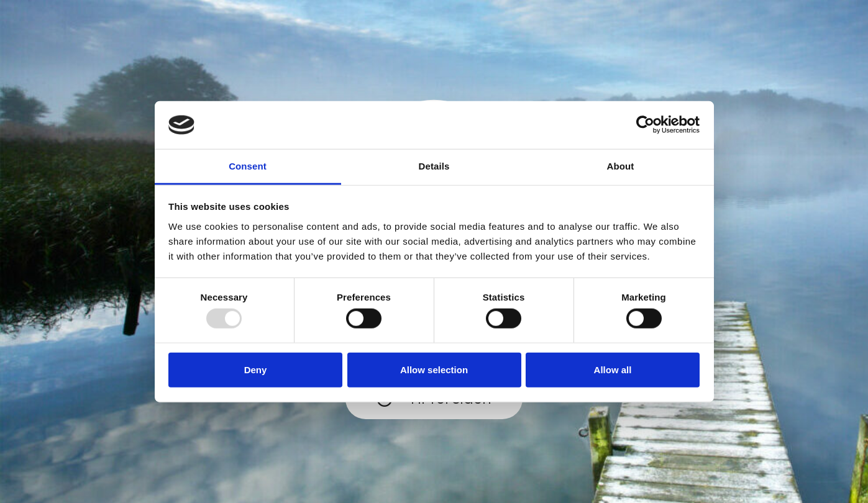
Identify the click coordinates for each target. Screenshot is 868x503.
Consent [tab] (248, 166)
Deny (256, 369)
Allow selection (434, 369)
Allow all (613, 369)
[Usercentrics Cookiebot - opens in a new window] (645, 125)
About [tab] (621, 166)
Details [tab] (434, 166)
